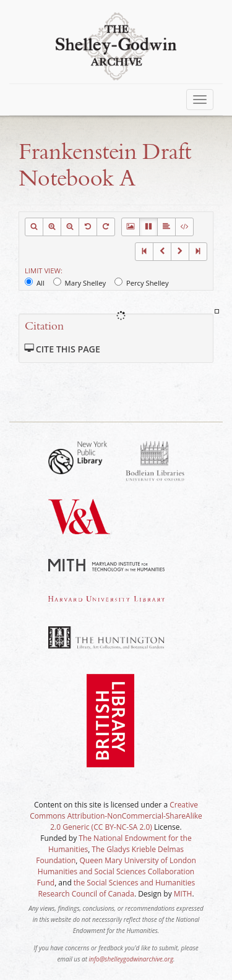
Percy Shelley (142, 283)
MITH (183, 894)
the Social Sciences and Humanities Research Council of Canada (116, 888)
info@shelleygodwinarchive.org (131, 959)
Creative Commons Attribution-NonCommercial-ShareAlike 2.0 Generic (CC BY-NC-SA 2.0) (116, 816)
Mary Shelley (79, 283)
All (35, 283)
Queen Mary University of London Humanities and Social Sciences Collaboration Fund (117, 871)
